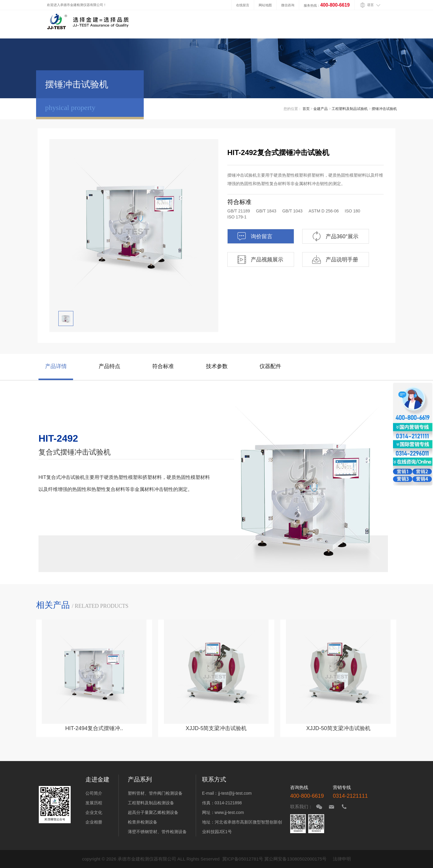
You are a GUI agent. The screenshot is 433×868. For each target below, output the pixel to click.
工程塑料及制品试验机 (350, 109)
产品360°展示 (335, 236)
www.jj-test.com (229, 812)
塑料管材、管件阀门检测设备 (155, 793)
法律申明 (342, 859)
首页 (306, 109)
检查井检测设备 (143, 822)
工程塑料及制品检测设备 (151, 803)
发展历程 (94, 803)
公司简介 (94, 793)
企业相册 (94, 822)
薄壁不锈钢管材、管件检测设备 (157, 832)
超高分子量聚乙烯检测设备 (153, 812)
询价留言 (255, 236)
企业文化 (94, 812)
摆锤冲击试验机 (384, 109)
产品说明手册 (335, 259)
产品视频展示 (260, 259)
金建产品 (321, 109)
